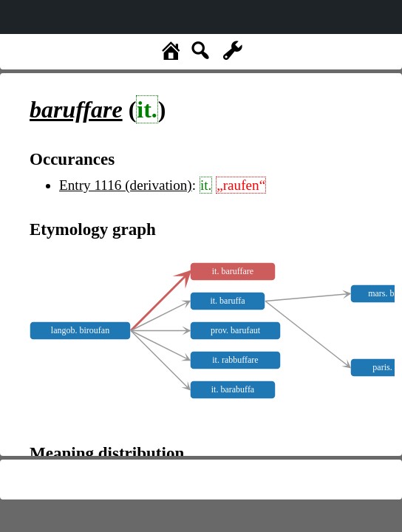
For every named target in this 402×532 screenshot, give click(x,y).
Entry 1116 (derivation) (126, 185)
